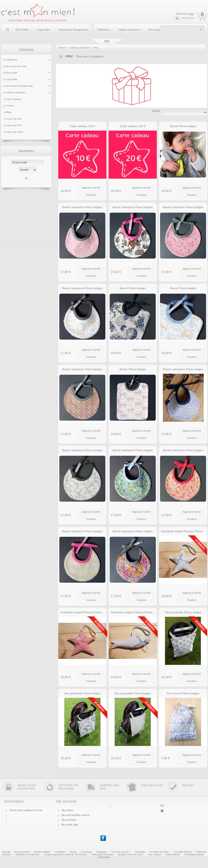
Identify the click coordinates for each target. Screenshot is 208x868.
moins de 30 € (14, 119)
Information (14, 801)
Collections (105, 32)
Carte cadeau (173, 854)
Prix (9, 112)
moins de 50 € (14, 125)
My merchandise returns (76, 815)
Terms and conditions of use (26, 810)
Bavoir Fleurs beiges (183, 126)
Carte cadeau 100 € (82, 126)
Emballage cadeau (194, 854)
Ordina (156, 111)
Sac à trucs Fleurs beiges (183, 693)
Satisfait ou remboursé (27, 854)
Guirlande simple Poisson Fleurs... (183, 531)
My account (66, 801)
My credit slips (70, 825)
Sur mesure (155, 854)
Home (62, 48)
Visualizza (91, 195)
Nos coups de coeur (16, 66)
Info (107, 41)
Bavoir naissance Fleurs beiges (82, 207)
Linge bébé (45, 32)
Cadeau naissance (131, 32)
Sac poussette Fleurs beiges (183, 612)
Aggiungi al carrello (91, 188)
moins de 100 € (15, 132)
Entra (191, 14)
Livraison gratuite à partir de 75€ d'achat (65, 854)
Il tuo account (188, 18)
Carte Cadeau (14, 99)
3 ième (10, 106)
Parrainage (104, 857)
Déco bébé (24, 32)
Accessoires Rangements (75, 32)
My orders (67, 810)
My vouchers (69, 820)
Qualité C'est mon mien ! (131, 854)
